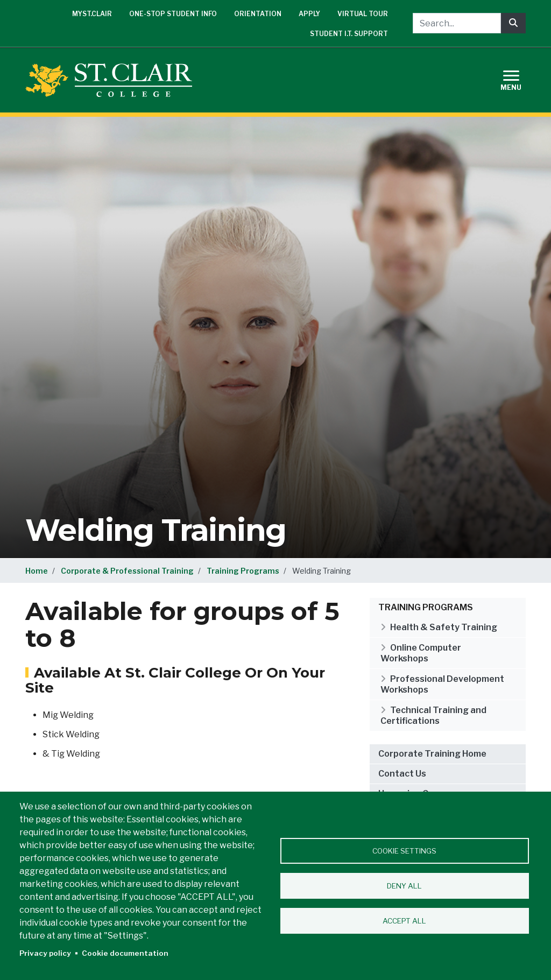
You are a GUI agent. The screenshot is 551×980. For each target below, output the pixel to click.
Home (37, 571)
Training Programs (243, 571)
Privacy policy (45, 953)
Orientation (258, 14)
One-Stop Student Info (173, 14)
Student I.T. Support (349, 34)
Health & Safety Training (444, 627)
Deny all (404, 886)
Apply (309, 14)
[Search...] (457, 23)
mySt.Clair (92, 14)
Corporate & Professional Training (127, 571)
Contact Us (402, 774)
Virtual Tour (363, 14)
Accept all (404, 921)
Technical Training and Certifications (433, 715)
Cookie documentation (125, 953)
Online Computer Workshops (421, 653)
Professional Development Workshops (442, 684)
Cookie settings (404, 851)
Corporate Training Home (432, 754)
